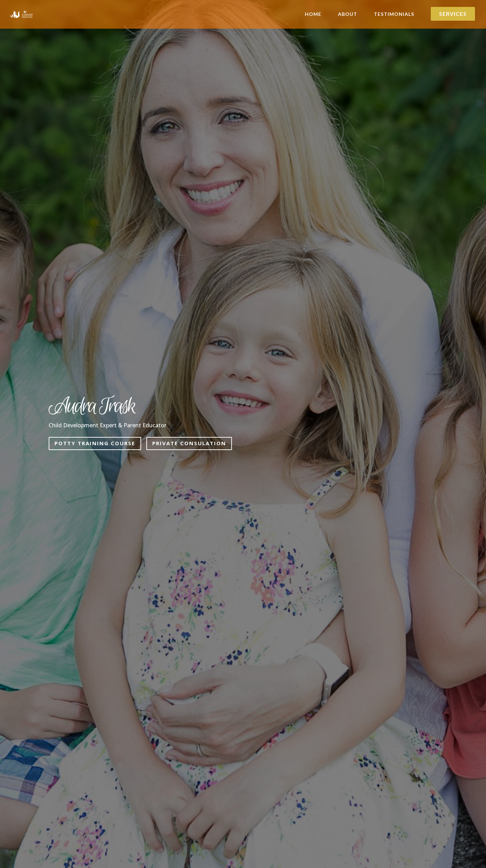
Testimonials (394, 14)
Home (313, 14)
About (348, 14)
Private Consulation (189, 443)
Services (453, 14)
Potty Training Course (95, 443)
